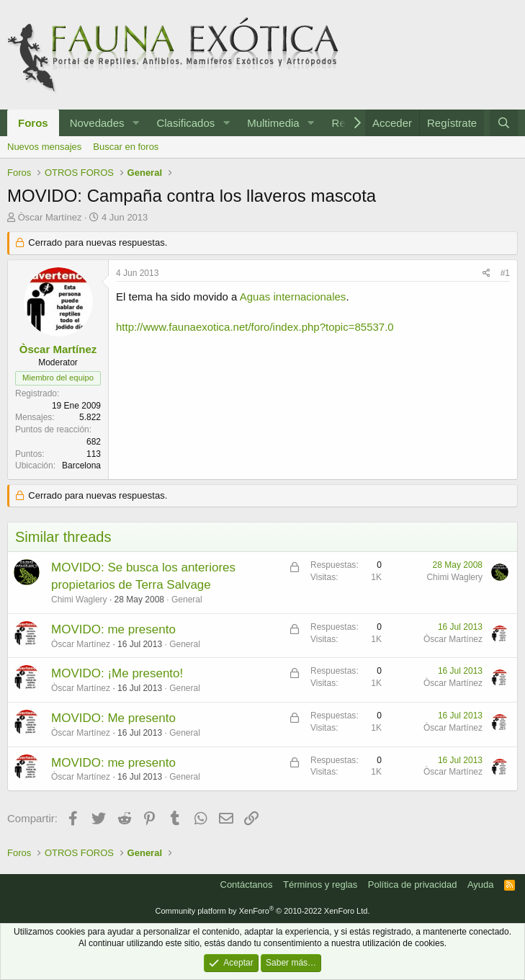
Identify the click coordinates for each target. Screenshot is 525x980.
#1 (505, 273)
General (187, 600)
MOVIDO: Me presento (113, 718)
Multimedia (273, 123)
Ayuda (481, 885)
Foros (33, 123)
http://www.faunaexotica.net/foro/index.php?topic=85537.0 (255, 327)
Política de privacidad (413, 885)
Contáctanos (247, 885)
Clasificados (185, 123)
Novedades (97, 123)
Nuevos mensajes (44, 147)
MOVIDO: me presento (113, 629)
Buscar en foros (126, 147)
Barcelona (81, 465)
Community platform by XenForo (263, 911)
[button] (135, 123)
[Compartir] (486, 273)
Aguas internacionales (293, 297)
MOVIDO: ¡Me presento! (117, 673)
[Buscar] (504, 123)
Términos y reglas (320, 885)
